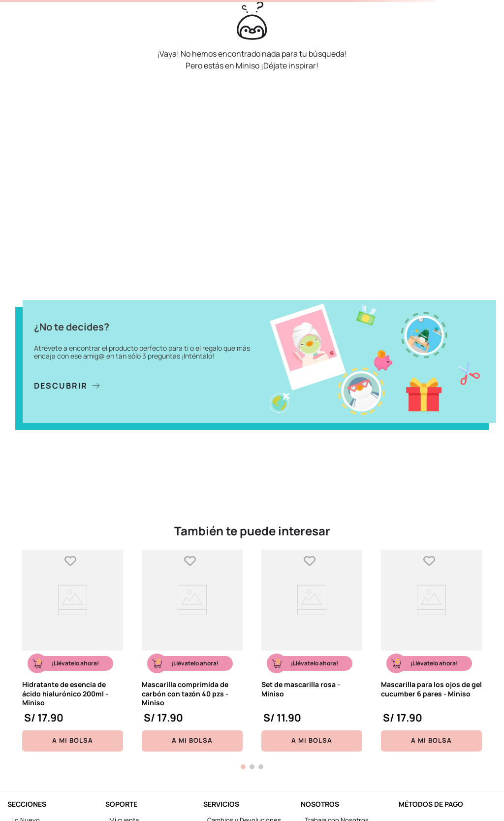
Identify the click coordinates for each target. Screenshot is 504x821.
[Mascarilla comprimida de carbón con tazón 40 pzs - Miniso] (192, 651)
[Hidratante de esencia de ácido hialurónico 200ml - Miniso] (73, 651)
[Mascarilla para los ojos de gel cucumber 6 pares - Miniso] (431, 651)
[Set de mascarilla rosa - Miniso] (312, 651)
